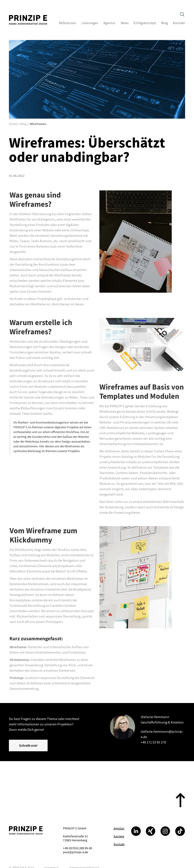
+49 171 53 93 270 (153, 742)
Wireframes (38, 124)
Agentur (119, 828)
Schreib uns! (28, 745)
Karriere (119, 836)
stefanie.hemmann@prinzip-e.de (162, 734)
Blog (24, 124)
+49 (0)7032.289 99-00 (78, 848)
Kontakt (119, 844)
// (19, 124)
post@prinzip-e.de (75, 852)
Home (13, 124)
